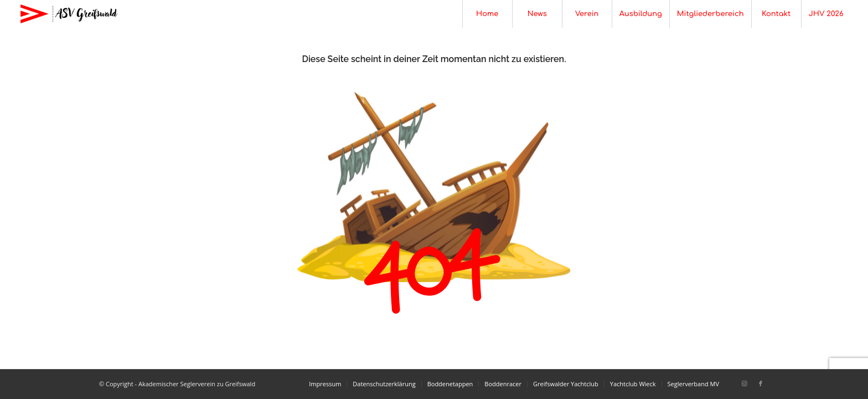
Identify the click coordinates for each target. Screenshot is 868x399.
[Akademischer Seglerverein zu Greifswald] (68, 14)
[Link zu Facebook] (761, 383)
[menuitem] (487, 14)
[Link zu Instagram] (744, 383)
